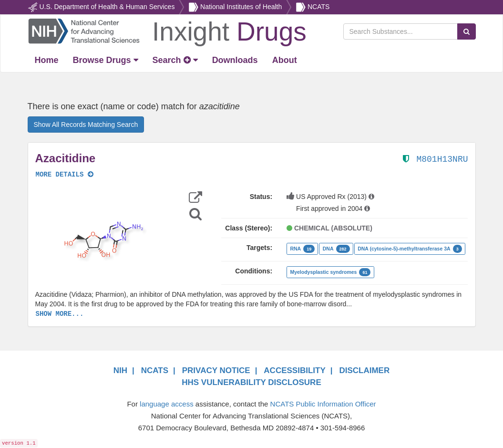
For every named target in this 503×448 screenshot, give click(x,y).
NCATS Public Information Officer (323, 404)
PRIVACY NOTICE (216, 370)
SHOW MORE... (60, 314)
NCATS (318, 7)
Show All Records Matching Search (86, 125)
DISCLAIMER (364, 370)
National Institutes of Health (241, 7)
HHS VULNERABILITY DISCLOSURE (251, 382)
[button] (103, 240)
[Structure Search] (195, 214)
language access (167, 404)
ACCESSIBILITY (294, 370)
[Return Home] (167, 31)
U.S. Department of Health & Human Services (107, 7)
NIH (120, 370)
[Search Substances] (400, 31)
